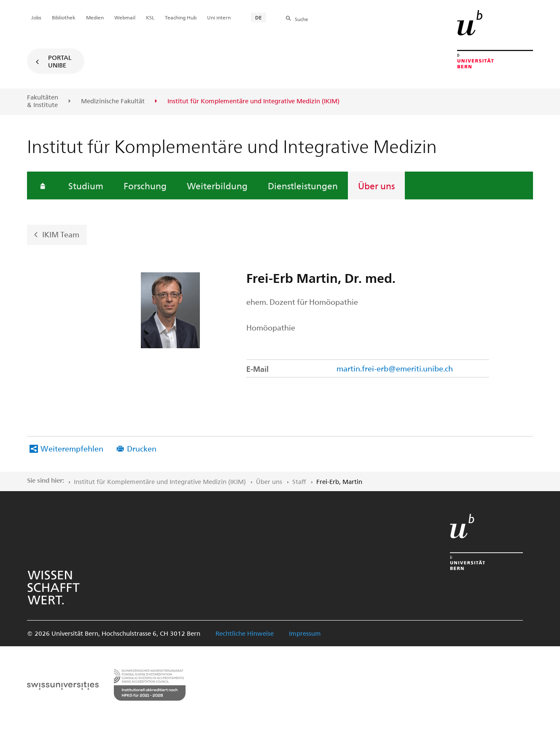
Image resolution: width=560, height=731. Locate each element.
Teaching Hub (181, 17)
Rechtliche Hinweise (245, 633)
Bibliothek (64, 17)
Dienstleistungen (303, 185)
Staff (299, 481)
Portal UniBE (60, 61)
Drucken (142, 448)
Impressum (305, 633)
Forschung (145, 185)
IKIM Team (61, 234)
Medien (95, 17)
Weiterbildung (217, 185)
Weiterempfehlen (72, 448)
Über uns (376, 185)
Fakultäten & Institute (43, 101)
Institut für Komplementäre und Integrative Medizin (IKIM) (160, 481)
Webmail (125, 17)
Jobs (36, 17)
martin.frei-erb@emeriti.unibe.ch (395, 368)
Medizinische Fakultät (113, 101)
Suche (302, 19)
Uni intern (219, 17)
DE (258, 17)
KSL (150, 17)
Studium (86, 185)
